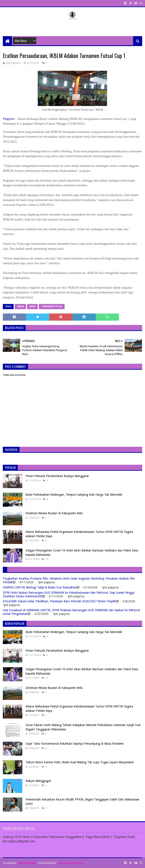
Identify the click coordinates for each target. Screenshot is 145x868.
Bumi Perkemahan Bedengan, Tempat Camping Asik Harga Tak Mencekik (74, 495)
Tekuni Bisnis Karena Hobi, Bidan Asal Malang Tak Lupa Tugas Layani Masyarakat (80, 762)
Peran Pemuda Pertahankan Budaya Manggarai (57, 476)
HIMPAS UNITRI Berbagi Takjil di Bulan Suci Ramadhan (40, 587)
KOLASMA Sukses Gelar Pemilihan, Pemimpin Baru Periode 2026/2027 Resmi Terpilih (59, 601)
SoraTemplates (27, 863)
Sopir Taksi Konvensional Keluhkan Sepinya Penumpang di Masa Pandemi (75, 744)
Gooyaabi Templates (70, 863)
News (32, 306)
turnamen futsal (52, 306)
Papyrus (9, 119)
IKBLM (20, 306)
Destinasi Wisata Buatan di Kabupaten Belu (54, 513)
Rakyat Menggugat (38, 781)
